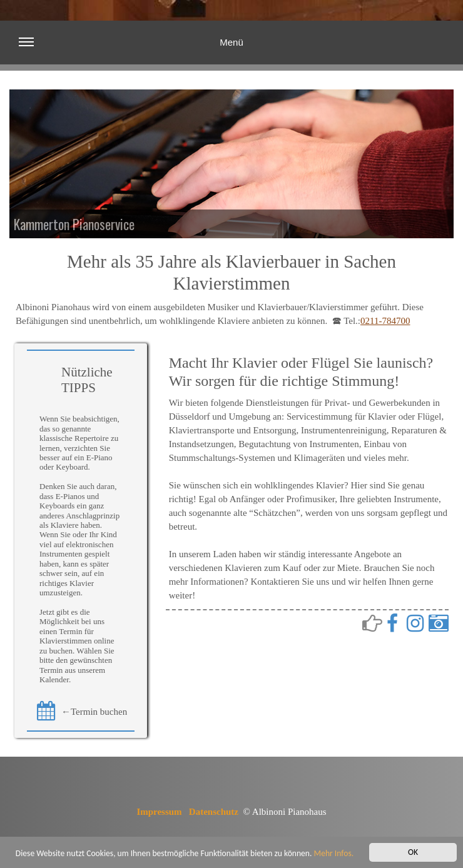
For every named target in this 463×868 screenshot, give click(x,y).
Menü (131, 50)
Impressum (159, 812)
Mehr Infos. (334, 854)
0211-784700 (385, 321)
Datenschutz (214, 812)
